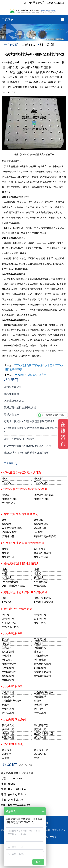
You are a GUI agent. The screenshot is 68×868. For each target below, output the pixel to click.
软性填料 (39, 709)
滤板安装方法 (11, 414)
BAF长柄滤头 (41, 582)
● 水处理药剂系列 (12, 744)
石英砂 (5, 639)
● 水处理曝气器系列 (13, 719)
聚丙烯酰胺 (40, 754)
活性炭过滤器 (8, 503)
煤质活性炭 (40, 619)
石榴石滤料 (40, 668)
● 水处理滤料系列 (12, 634)
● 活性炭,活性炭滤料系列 (17, 609)
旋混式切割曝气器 (44, 733)
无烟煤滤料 (40, 639)
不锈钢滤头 (40, 586)
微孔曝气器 (40, 738)
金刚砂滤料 (8, 680)
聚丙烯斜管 (40, 528)
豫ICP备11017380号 (47, 837)
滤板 (10, 67)
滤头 (4, 569)
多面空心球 (8, 697)
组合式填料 (8, 713)
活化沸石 (7, 656)
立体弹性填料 (41, 705)
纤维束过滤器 (41, 499)
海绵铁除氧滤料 (42, 676)
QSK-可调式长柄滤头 (13, 586)
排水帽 (37, 573)
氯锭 (36, 758)
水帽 (4, 573)
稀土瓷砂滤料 (9, 664)
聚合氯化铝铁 (41, 750)
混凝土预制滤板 (22, 67)
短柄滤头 (7, 578)
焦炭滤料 (7, 648)
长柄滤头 (39, 578)
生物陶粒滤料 (9, 672)
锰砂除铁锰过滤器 (44, 495)
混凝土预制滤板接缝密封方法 (20, 408)
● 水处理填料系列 (12, 687)
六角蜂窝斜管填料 (12, 528)
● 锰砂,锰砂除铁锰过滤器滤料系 (21, 473)
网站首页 (29, 45)
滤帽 (36, 569)
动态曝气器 (8, 733)
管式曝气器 (8, 725)
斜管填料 (39, 520)
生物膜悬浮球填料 (44, 693)
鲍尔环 (5, 705)
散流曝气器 (40, 729)
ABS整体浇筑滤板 (41, 67)
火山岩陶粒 (40, 648)
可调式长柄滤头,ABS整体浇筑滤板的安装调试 (29, 421)
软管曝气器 (8, 729)
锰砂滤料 (7, 644)
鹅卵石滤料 (8, 676)
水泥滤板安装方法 (14, 401)
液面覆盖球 (40, 697)
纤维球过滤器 (9, 499)
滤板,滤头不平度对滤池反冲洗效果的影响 (27, 453)
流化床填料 (8, 693)
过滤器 (5, 495)
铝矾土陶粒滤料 (42, 664)
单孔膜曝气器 (41, 725)
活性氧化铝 (40, 660)
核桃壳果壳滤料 (42, 672)
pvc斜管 (38, 532)
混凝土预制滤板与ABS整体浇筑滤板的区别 (28, 446)
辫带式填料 (40, 713)
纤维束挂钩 (8, 557)
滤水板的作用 (11, 394)
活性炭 (5, 615)
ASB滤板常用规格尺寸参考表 (30, 375)
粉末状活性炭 (9, 623)
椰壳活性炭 (8, 619)
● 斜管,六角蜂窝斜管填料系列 (20, 514)
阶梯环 (37, 701)
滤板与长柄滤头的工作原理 (19, 439)
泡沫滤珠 (7, 660)
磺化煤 (5, 758)
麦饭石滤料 (8, 668)
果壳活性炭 (40, 615)
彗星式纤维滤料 (42, 553)
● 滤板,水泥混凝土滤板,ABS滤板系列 (24, 592)
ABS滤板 (7, 602)
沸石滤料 (39, 652)
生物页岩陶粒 (41, 656)
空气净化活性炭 (10, 627)
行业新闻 (47, 45)
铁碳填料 (39, 644)
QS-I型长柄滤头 (11, 582)
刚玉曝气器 (8, 738)
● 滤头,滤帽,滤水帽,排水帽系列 (20, 564)
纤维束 (5, 553)
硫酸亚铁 (7, 754)
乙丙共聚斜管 (9, 532)
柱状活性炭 (40, 623)
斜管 (4, 520)
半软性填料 (8, 709)
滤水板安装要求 (13, 387)
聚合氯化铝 (8, 750)
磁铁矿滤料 (8, 652)
